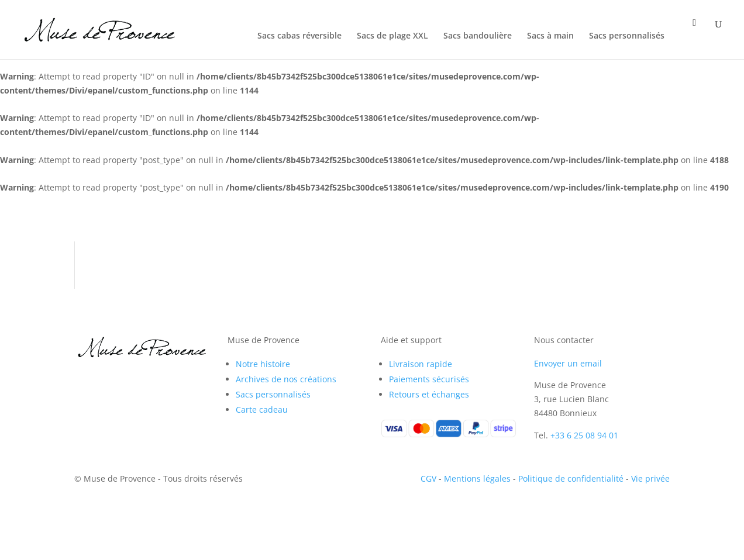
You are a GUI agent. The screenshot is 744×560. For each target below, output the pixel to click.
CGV (428, 478)
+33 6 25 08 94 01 (584, 435)
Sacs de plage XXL (392, 36)
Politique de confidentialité (571, 478)
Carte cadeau (262, 409)
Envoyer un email (568, 363)
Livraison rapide (421, 364)
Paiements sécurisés (429, 379)
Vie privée (650, 478)
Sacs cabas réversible (299, 36)
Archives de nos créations (286, 379)
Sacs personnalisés (627, 36)
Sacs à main (550, 36)
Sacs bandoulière (478, 36)
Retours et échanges (429, 394)
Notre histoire (263, 364)
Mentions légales (477, 478)
